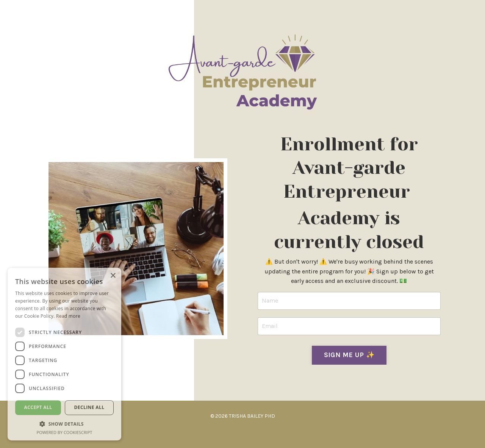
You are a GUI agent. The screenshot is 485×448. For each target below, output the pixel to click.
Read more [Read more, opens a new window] (68, 316)
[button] (64, 424)
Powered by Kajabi (242, 436)
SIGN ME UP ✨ (349, 355)
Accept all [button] (38, 407)
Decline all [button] (89, 407)
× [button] (113, 276)
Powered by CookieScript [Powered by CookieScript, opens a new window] (65, 432)
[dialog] (64, 354)
